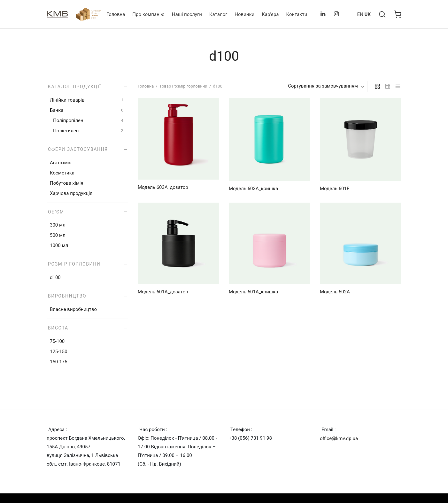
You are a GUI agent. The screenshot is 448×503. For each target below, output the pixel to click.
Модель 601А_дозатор (163, 292)
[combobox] (327, 86)
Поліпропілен (68, 120)
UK (368, 14)
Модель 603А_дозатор (163, 187)
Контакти (297, 14)
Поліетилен (66, 131)
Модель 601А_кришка (253, 292)
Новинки (244, 14)
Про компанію (148, 14)
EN (360, 14)
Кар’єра (270, 14)
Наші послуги (187, 14)
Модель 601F (335, 189)
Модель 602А (335, 292)
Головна (116, 14)
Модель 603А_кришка (253, 189)
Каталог (218, 14)
